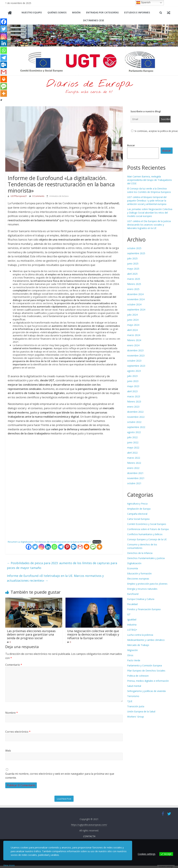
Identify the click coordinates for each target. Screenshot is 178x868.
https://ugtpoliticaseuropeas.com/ (89, 825)
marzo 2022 (134, 458)
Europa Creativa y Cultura (141, 599)
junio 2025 (133, 264)
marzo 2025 (134, 279)
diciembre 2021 (135, 473)
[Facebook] (29, 547)
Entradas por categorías (102, 12)
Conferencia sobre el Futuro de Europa (148, 529)
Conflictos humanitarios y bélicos (145, 534)
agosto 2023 (134, 371)
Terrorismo (133, 696)
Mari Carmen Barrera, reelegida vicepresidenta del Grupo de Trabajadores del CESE (150, 180)
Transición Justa (136, 706)
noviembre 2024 (136, 299)
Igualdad (132, 619)
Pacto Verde (134, 660)
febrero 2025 (134, 284)
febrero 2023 (134, 402)
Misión (76, 12)
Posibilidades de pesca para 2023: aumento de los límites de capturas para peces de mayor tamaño (62, 565)
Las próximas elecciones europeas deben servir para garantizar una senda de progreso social (31, 634)
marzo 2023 (134, 396)
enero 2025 (133, 289)
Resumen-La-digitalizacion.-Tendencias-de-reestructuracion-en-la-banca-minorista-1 (49, 542)
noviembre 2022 (136, 417)
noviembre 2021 (136, 478)
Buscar (131, 145)
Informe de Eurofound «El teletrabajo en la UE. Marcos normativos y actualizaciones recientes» (55, 578)
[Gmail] (80, 547)
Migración (132, 650)
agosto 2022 (134, 432)
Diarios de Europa (89, 84)
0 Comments (37, 196)
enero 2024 (133, 345)
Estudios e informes (137, 12)
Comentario (14, 665)
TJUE (130, 701)
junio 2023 (133, 381)
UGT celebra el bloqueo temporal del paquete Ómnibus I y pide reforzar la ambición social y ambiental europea (147, 201)
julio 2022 (132, 437)
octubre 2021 (134, 483)
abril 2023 (132, 391)
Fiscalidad (132, 604)
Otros (130, 655)
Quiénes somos (57, 12)
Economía (133, 568)
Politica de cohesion (138, 676)
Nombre (12, 713)
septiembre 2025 (136, 253)
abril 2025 (132, 274)
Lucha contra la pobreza (140, 635)
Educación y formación (139, 573)
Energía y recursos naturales (142, 589)
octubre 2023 (134, 361)
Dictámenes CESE (94, 20)
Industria (132, 625)
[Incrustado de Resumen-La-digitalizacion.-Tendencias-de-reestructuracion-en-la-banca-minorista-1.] (64, 488)
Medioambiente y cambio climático (146, 640)
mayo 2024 (133, 325)
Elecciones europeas (138, 579)
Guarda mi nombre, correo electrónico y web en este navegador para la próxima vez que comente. (60, 776)
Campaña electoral (137, 514)
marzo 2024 (134, 335)
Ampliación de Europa (139, 509)
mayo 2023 (133, 386)
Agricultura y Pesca (137, 504)
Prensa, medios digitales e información (148, 681)
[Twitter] (35, 547)
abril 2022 (132, 453)
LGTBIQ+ (132, 630)
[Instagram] (41, 547)
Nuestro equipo (32, 12)
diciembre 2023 (135, 350)
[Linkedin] (48, 547)
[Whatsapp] (54, 547)
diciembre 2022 (135, 412)
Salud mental (134, 686)
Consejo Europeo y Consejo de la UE (147, 539)
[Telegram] (61, 547)
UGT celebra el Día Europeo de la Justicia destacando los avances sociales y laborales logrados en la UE (149, 225)
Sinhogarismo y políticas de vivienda (146, 691)
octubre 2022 (134, 422)
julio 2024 (132, 315)
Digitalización (134, 563)
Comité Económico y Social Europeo (147, 524)
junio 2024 (133, 320)
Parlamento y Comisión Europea (145, 665)
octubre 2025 (134, 248)
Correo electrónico (18, 732)
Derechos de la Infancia (140, 553)
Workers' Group (136, 717)
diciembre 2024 (135, 294)
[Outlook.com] (74, 547)
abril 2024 (132, 330)
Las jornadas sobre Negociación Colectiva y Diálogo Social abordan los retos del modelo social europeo (150, 213)
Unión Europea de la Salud (141, 711)
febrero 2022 (134, 463)
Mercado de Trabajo (138, 645)
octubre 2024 (134, 304)
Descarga (97, 542)
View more (9, 865)
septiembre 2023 (136, 366)
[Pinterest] (67, 547)
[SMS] (93, 547)
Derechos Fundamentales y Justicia (146, 558)
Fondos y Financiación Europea (144, 609)
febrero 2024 (134, 340)
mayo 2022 (133, 448)
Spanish (143, 3)
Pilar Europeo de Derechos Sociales (146, 671)
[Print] (87, 547)
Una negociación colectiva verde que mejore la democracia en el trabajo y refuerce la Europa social (93, 634)
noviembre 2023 (136, 356)
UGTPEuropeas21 (19, 196)
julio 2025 (132, 258)
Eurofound (133, 594)
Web (8, 751)
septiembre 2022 (136, 427)
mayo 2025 (133, 269)
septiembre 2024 (136, 310)
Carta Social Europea (138, 519)
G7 (129, 614)
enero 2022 (133, 468)
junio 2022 (133, 442)
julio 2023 (132, 376)
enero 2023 (133, 407)
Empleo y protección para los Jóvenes (147, 584)
